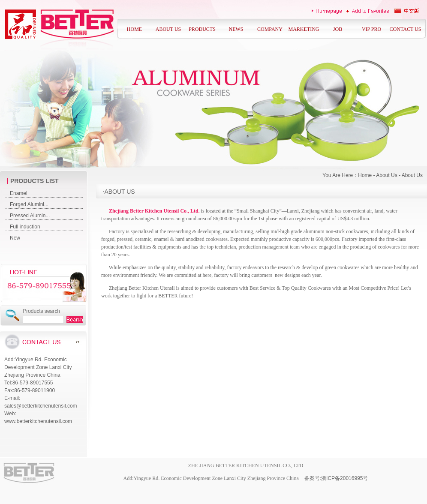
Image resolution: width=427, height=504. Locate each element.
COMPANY (270, 29)
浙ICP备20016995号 (344, 478)
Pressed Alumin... (30, 216)
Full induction (25, 227)
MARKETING (304, 29)
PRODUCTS (202, 29)
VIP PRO (371, 29)
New (15, 238)
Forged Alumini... (29, 204)
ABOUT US (168, 29)
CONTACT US (406, 29)
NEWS (236, 29)
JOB (338, 29)
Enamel (19, 193)
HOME (134, 29)
